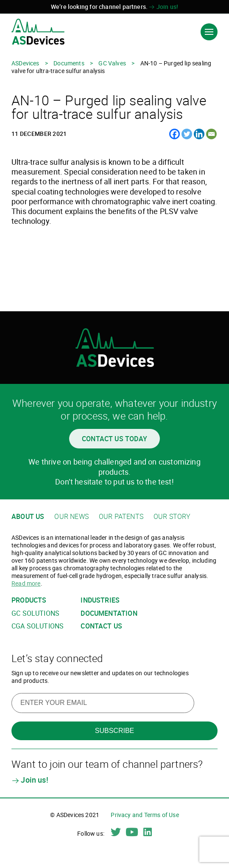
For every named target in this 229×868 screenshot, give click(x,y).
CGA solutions (38, 626)
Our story (172, 517)
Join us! (163, 7)
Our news (71, 517)
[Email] (211, 134)
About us (28, 517)
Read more (26, 583)
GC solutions (35, 613)
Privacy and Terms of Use (145, 815)
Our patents (121, 517)
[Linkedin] (199, 134)
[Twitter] (187, 134)
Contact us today (114, 439)
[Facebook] (175, 134)
